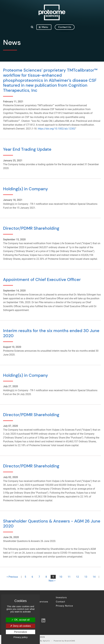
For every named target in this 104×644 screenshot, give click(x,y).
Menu (43, 27)
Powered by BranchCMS (64, 641)
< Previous (12, 577)
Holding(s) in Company (26, 189)
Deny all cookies (21, 626)
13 (86, 577)
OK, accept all (20, 620)
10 (61, 577)
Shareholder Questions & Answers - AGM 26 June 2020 (52, 524)
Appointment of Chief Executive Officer (42, 280)
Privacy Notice (64, 606)
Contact (60, 602)
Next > (52, 581)
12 (77, 577)
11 (69, 577)
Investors (61, 598)
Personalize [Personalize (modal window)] (21, 632)
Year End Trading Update (27, 149)
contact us (65, 27)
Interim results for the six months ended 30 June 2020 (51, 333)
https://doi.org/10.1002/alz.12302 (57, 129)
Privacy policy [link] (21, 637)
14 (94, 577)
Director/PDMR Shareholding (31, 228)
